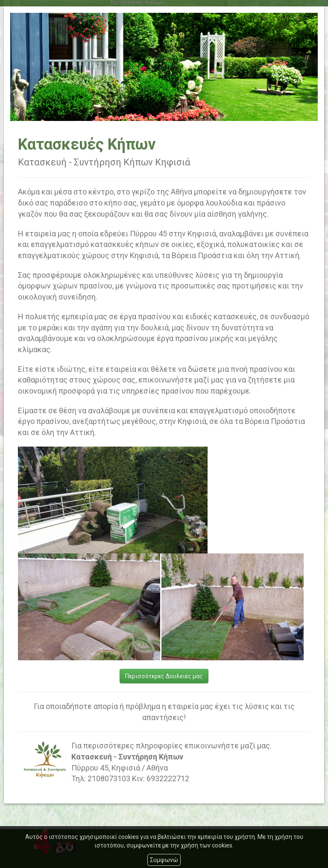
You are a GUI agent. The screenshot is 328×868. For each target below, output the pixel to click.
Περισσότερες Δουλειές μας (164, 676)
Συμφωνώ (164, 860)
